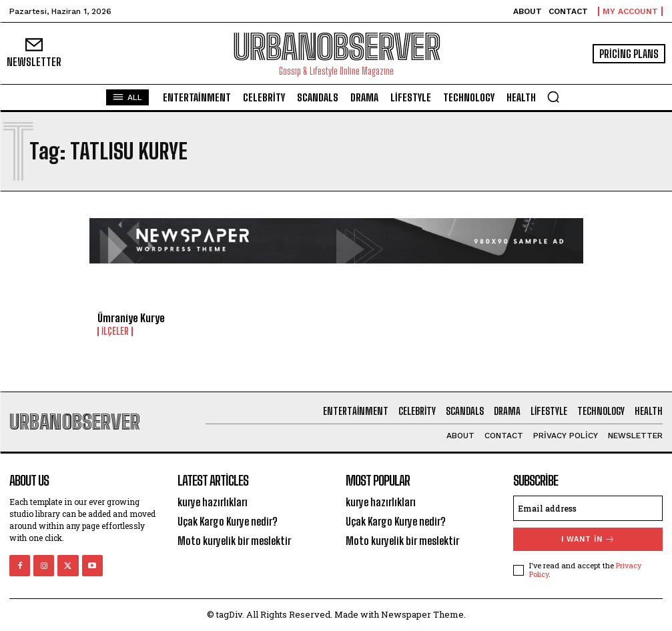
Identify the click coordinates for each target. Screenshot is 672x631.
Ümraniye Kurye (131, 318)
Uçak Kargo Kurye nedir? (228, 521)
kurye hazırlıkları (213, 502)
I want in (588, 539)
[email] (588, 508)
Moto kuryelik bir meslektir (234, 541)
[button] (553, 97)
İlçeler (115, 332)
